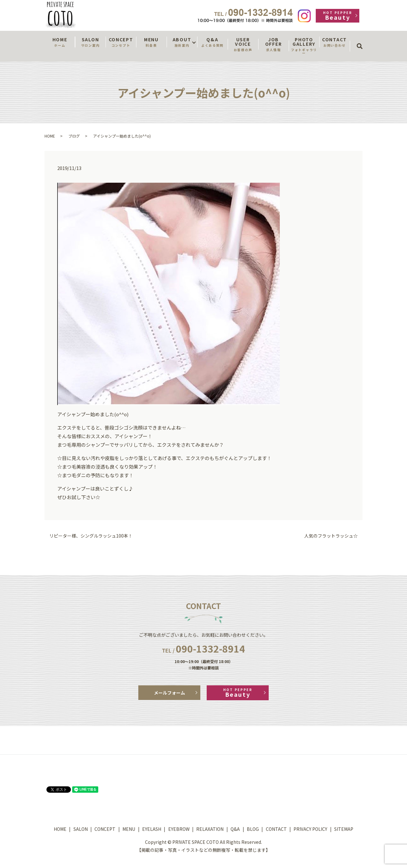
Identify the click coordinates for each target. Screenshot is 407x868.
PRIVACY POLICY (310, 829)
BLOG (253, 829)
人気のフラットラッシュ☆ (331, 536)
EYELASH (152, 829)
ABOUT (182, 42)
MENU (151, 42)
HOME (60, 42)
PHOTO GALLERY (304, 46)
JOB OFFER (273, 44)
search (362, 40)
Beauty (338, 16)
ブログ (74, 136)
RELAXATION (210, 829)
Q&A (212, 42)
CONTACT (335, 42)
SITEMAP (344, 829)
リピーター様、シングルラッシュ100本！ (91, 536)
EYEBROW (179, 829)
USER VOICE (243, 44)
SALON (90, 42)
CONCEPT (121, 42)
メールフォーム (169, 693)
